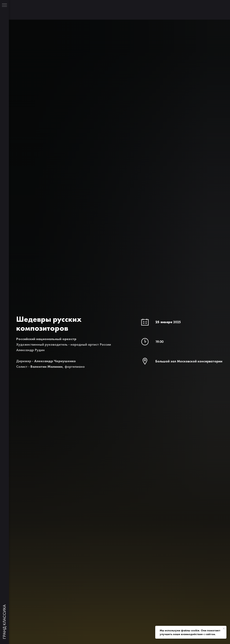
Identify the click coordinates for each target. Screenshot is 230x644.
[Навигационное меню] (4, 5)
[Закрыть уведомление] (224, 628)
